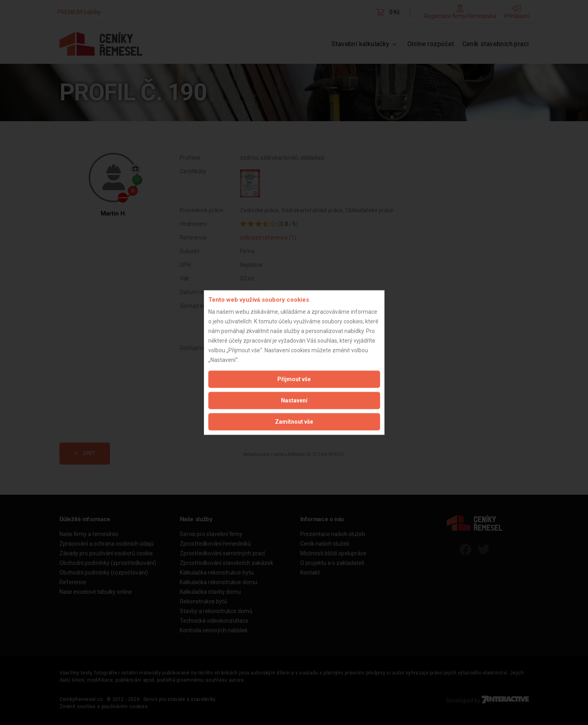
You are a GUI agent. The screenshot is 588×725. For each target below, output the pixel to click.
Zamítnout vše (294, 422)
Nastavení (294, 400)
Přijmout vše (294, 379)
